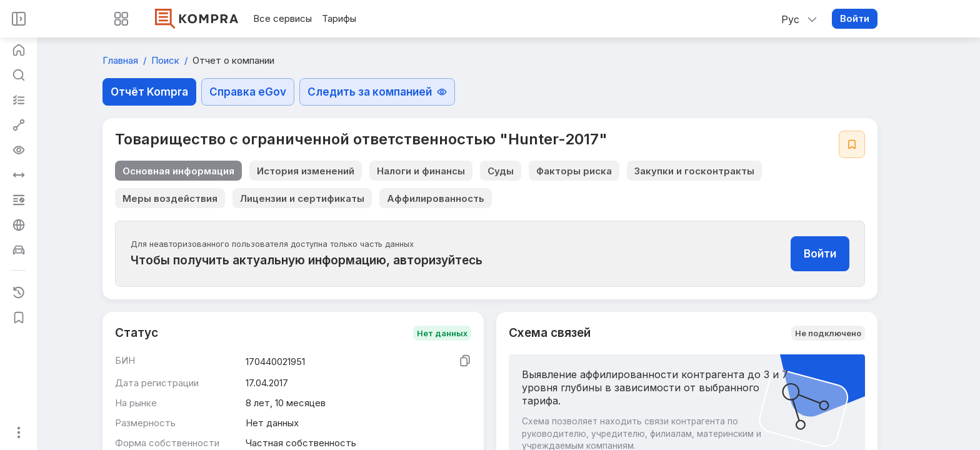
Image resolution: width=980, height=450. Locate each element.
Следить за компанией (377, 92)
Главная (122, 60)
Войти (855, 18)
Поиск (167, 60)
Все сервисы (282, 18)
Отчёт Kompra (149, 92)
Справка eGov (248, 92)
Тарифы (339, 18)
